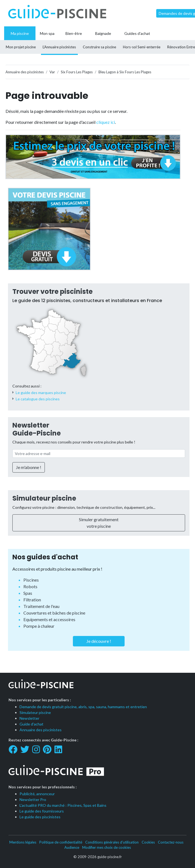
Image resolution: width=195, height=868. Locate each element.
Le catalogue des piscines (38, 399)
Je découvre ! (99, 641)
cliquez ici (106, 122)
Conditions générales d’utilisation (112, 842)
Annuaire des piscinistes (41, 730)
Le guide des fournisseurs (42, 811)
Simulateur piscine (44, 498)
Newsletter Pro (33, 799)
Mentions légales (23, 842)
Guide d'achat (31, 724)
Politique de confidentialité (61, 842)
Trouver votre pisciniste (53, 291)
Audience (72, 847)
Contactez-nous (171, 842)
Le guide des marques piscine (41, 393)
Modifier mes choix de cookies (107, 847)
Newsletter (29, 718)
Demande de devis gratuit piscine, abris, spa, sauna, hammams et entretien (83, 707)
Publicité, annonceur (37, 794)
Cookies (148, 842)
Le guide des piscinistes (40, 817)
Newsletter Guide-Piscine (37, 429)
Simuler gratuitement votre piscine (99, 523)
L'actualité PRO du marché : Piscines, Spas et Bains (63, 805)
